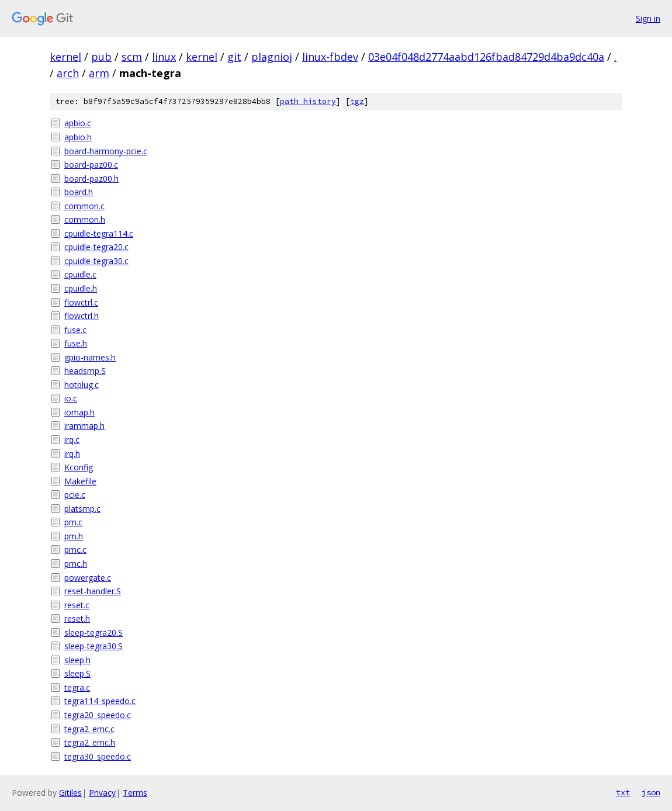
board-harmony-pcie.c (106, 151)
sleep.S (77, 673)
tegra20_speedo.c (98, 715)
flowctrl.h (82, 316)
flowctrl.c (81, 302)
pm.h (74, 536)
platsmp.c (82, 509)
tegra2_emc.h (90, 742)
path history (308, 101)
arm (99, 73)
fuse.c (75, 330)
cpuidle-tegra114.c (99, 233)
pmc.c (75, 550)
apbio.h (78, 137)
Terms (135, 793)
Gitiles (70, 793)
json (651, 792)
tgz (357, 101)
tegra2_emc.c (89, 729)
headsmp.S (85, 371)
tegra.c (77, 687)
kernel (65, 57)
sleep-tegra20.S (93, 632)
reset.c (77, 605)
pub (101, 57)
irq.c (72, 440)
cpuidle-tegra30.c (96, 261)
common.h (85, 219)
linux (164, 57)
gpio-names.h (90, 357)
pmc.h (76, 564)
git (234, 57)
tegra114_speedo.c (100, 701)
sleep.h (77, 660)
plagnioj (272, 57)
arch (68, 73)
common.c (84, 206)
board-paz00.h (91, 179)
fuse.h (76, 343)
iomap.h (79, 412)
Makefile (80, 481)
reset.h (77, 618)
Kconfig (79, 467)
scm (132, 57)
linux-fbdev (330, 57)
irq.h (72, 454)
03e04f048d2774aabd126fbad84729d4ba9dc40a (486, 57)
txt (623, 792)
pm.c (73, 522)
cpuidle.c (80, 274)
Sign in (648, 18)
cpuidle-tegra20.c (96, 247)
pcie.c (75, 495)
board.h (79, 192)
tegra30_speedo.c (98, 756)
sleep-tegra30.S (93, 646)
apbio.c (78, 123)
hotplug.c (82, 385)
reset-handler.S (93, 591)
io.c (71, 398)
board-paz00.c (91, 164)
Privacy (102, 793)
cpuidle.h (81, 288)
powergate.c (88, 578)
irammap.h (84, 426)
